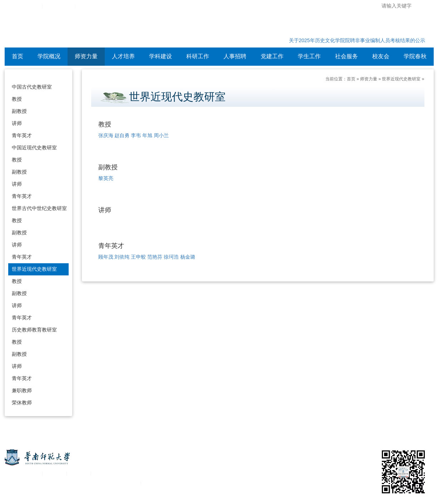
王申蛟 (138, 257)
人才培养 (123, 56)
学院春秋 (415, 56)
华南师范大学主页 (22, 6)
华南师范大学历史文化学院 (97, 30)
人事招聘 (235, 56)
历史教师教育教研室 (34, 330)
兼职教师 (22, 390)
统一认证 (54, 473)
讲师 (17, 123)
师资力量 (86, 56)
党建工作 (272, 56)
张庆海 (106, 135)
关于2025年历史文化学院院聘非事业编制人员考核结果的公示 (357, 40)
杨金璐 (188, 257)
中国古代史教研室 (32, 87)
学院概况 (49, 56)
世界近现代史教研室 (34, 269)
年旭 (147, 135)
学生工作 (309, 56)
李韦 (136, 135)
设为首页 (87, 6)
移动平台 (79, 473)
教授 (17, 99)
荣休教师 (22, 403)
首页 (18, 56)
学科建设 (161, 56)
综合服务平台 (59, 6)
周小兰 (161, 135)
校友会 (381, 56)
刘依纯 (122, 257)
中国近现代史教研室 (34, 148)
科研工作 (198, 56)
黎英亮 (106, 178)
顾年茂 (106, 257)
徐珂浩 (171, 257)
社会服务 (346, 56)
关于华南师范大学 (22, 473)
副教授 (19, 111)
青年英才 (22, 135)
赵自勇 (122, 135)
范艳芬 (155, 257)
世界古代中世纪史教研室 (39, 208)
